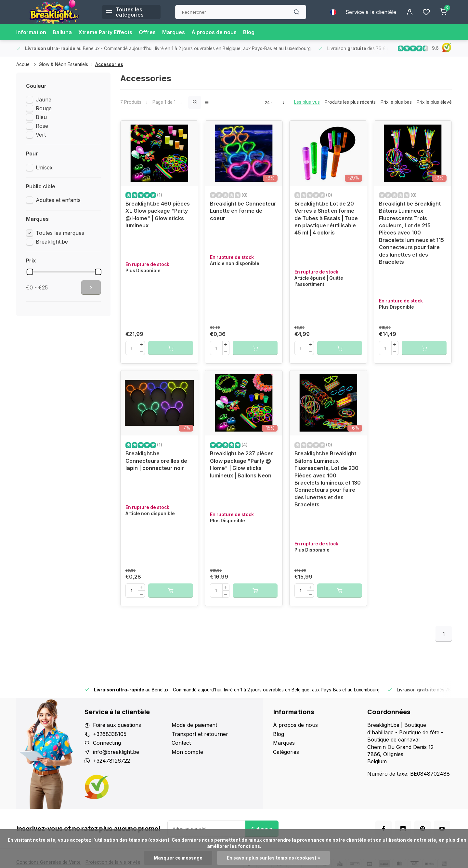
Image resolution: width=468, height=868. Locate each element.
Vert (41, 135)
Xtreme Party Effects (105, 32)
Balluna (62, 32)
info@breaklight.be (116, 752)
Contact (181, 743)
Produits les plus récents (350, 102)
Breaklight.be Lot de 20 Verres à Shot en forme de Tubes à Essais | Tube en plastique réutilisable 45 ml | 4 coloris (326, 218)
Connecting (107, 743)
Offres (147, 32)
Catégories (286, 752)
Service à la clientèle (371, 12)
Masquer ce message (178, 858)
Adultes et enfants (58, 200)
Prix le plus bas (396, 102)
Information (31, 32)
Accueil (27, 64)
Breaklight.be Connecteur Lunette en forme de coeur (243, 211)
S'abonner (262, 829)
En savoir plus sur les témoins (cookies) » (273, 858)
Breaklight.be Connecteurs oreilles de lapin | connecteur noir (156, 461)
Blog (249, 32)
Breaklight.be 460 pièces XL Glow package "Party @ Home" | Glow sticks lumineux (158, 214)
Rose (42, 126)
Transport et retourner (200, 734)
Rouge (44, 108)
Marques (174, 32)
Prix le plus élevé (434, 102)
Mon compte (187, 752)
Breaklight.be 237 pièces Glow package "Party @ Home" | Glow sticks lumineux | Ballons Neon (242, 464)
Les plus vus (307, 102)
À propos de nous (214, 32)
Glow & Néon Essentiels (67, 64)
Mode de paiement (194, 725)
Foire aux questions (117, 725)
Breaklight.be (52, 242)
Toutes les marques (60, 233)
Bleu (41, 117)
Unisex (44, 167)
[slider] (30, 272)
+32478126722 (111, 761)
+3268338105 (110, 734)
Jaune (44, 100)
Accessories (109, 64)
